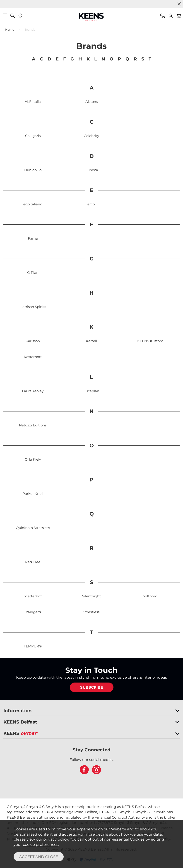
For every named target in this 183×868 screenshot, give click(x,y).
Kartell (91, 341)
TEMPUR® (33, 646)
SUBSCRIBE (92, 687)
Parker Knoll (33, 494)
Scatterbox (33, 596)
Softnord (150, 596)
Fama (33, 238)
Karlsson (33, 341)
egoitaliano (33, 204)
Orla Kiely (33, 459)
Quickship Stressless (33, 528)
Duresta (91, 170)
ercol (91, 204)
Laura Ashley (33, 391)
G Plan (33, 273)
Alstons (91, 102)
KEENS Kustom (150, 341)
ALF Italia (33, 102)
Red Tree (33, 562)
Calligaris (33, 136)
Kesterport (33, 357)
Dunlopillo (33, 170)
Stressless (91, 612)
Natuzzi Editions (33, 425)
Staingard (33, 612)
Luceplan (91, 391)
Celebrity (91, 136)
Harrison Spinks (33, 307)
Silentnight (91, 596)
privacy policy (56, 839)
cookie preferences (41, 844)
